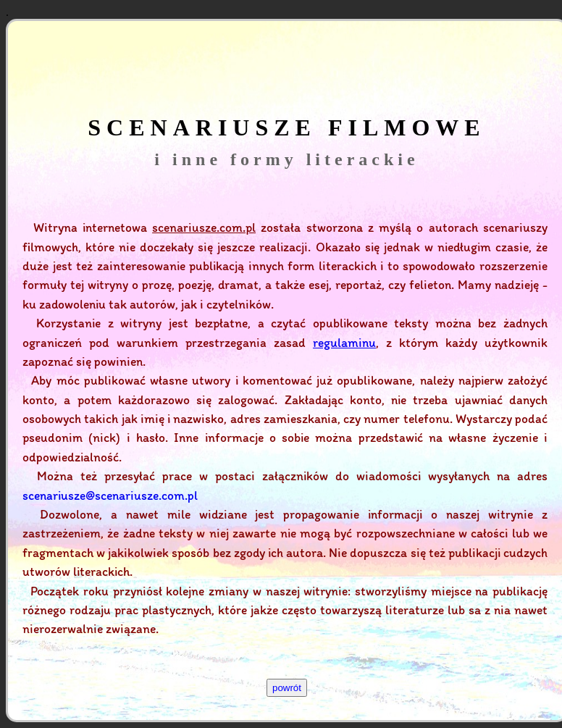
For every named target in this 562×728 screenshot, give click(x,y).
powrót (287, 688)
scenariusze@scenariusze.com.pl (110, 495)
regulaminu (344, 342)
